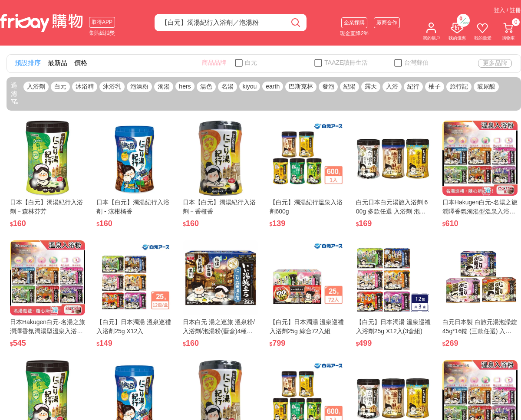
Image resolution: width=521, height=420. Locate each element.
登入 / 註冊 (507, 10)
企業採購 (354, 23)
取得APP (102, 22)
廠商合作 (387, 23)
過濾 (14, 93)
